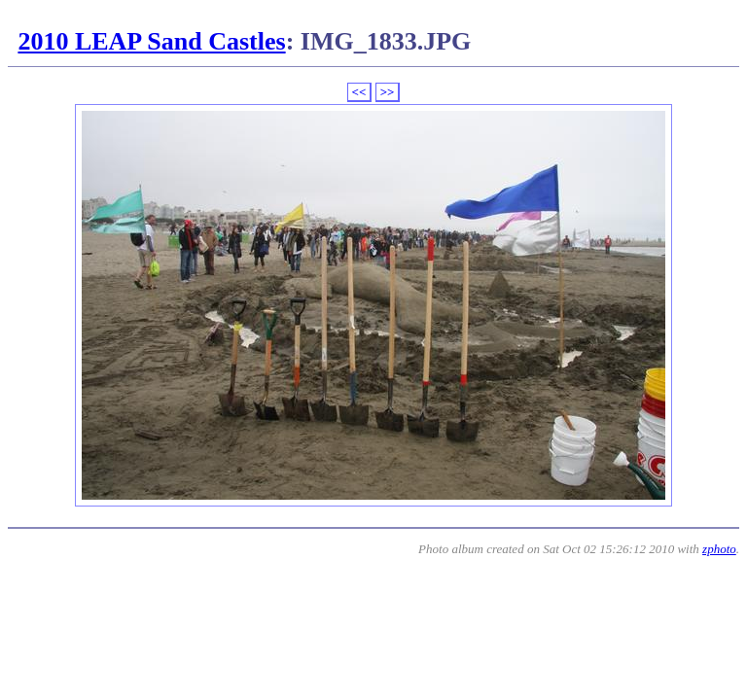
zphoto (719, 549)
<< (359, 92)
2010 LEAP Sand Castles (151, 41)
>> (388, 92)
